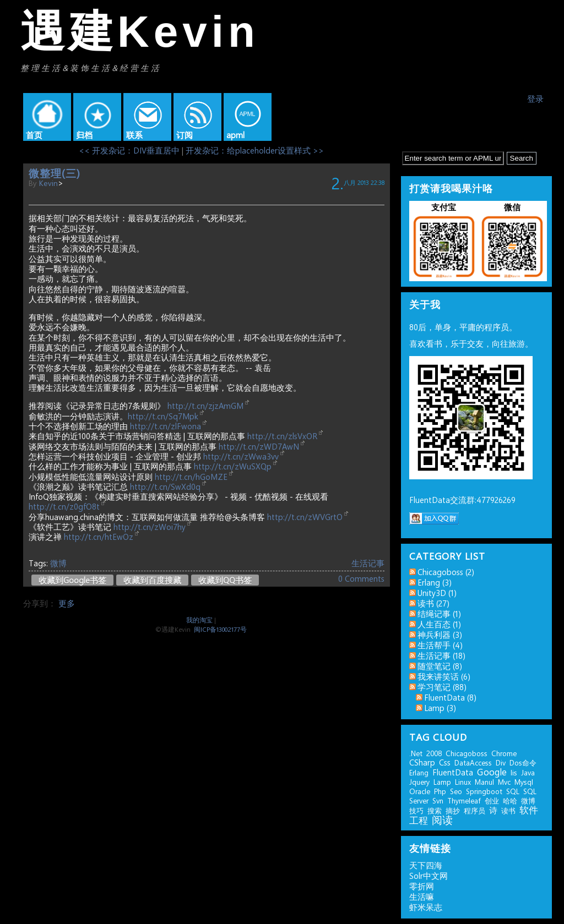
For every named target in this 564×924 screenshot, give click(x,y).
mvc (504, 782)
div (501, 762)
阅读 (442, 819)
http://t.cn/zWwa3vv (241, 456)
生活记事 (368, 563)
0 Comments (361, 578)
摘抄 (453, 810)
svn (438, 800)
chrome (504, 753)
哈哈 (510, 800)
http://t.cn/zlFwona (166, 426)
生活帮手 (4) (440, 645)
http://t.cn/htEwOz (99, 537)
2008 (434, 753)
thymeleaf (464, 800)
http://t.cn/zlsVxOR (282, 436)
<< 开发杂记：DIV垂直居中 (129, 150)
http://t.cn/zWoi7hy (150, 527)
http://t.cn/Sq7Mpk (163, 416)
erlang (419, 772)
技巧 (416, 810)
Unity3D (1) (437, 593)
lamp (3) (440, 708)
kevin (48, 183)
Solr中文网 (429, 876)
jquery (419, 782)
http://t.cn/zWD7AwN (259, 446)
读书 (508, 810)
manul (484, 782)
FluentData (453, 772)
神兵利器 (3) (440, 635)
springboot (484, 791)
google (492, 772)
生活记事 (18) (441, 655)
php (440, 791)
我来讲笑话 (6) (444, 676)
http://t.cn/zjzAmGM (205, 406)
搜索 (435, 810)
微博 (58, 563)
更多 (67, 603)
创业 (492, 800)
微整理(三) (55, 173)
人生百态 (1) (439, 624)
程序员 (474, 810)
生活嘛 (422, 896)
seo (456, 791)
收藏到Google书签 (72, 580)
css (445, 762)
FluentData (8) (450, 697)
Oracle (420, 791)
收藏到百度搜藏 (152, 580)
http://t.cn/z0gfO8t (64, 506)
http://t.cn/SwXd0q (165, 486)
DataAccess (473, 762)
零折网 (422, 886)
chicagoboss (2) (446, 572)
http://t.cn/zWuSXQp (233, 466)
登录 (535, 99)
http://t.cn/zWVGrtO (305, 517)
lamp (442, 782)
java (528, 772)
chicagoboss (467, 753)
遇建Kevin (140, 32)
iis (514, 772)
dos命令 (523, 762)
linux (463, 782)
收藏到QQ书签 (225, 580)
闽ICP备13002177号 (220, 629)
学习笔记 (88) (442, 687)
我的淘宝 (199, 620)
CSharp (422, 762)
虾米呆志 (426, 907)
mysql (524, 782)
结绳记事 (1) (439, 614)
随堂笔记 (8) (440, 666)
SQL (513, 791)
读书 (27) (433, 603)
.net (416, 753)
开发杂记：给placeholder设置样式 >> (255, 150)
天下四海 (426, 865)
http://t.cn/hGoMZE (191, 477)
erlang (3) (435, 582)
